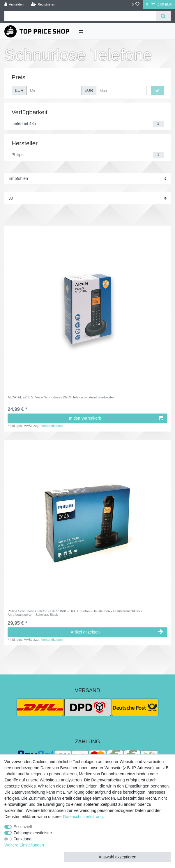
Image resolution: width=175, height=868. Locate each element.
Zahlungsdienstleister (33, 833)
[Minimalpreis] (52, 91)
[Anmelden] (14, 5)
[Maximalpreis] (121, 91)
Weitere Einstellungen (24, 845)
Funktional (23, 839)
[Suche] (163, 16)
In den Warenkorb (116, 418)
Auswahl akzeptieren (117, 857)
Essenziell (23, 827)
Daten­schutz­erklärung (83, 817)
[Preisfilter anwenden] (157, 91)
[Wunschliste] (136, 5)
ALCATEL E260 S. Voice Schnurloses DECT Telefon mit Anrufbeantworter (61, 397)
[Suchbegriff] (80, 16)
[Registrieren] (43, 5)
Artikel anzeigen (117, 632)
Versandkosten (52, 426)
